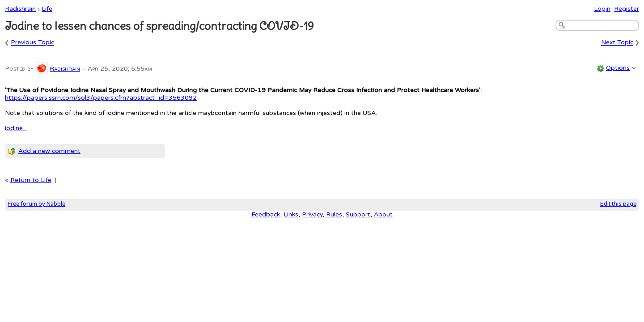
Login (602, 9)
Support (358, 214)
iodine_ (16, 128)
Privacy (312, 214)
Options (618, 68)
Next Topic (617, 43)
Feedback (266, 214)
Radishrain (20, 9)
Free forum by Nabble (36, 204)
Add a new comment (49, 151)
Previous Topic (32, 43)
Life (47, 9)
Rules (334, 214)
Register (627, 9)
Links (291, 214)
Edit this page (618, 204)
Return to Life (31, 180)
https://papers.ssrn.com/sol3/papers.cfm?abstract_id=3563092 (101, 98)
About (383, 214)
